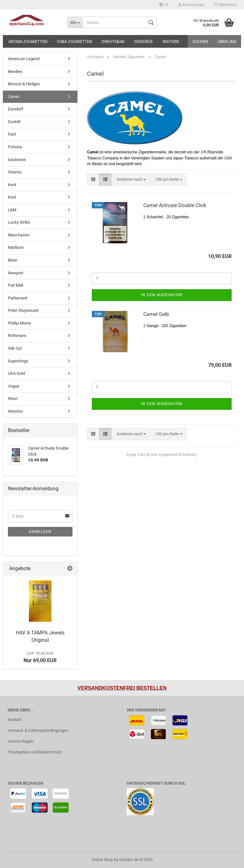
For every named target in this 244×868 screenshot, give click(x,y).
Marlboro (16, 247)
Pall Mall (16, 285)
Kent (12, 185)
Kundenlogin (191, 5)
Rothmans (17, 336)
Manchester (19, 235)
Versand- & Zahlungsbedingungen (38, 730)
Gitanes (15, 172)
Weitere (171, 42)
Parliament (18, 298)
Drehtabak (113, 42)
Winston (15, 411)
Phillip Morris (20, 323)
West (13, 399)
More (13, 260)
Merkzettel (225, 5)
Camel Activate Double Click (175, 205)
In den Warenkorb (162, 295)
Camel (14, 97)
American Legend (24, 59)
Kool (12, 197)
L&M (12, 210)
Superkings (18, 361)
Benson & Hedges (24, 84)
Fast (12, 134)
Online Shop (102, 860)
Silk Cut (15, 348)
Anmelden (40, 532)
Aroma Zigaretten (28, 42)
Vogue (14, 386)
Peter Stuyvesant (23, 310)
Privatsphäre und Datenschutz (35, 752)
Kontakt (15, 720)
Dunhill (14, 122)
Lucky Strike (19, 222)
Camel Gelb (156, 314)
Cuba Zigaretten (75, 42)
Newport (16, 273)
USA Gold (16, 373)
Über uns (227, 42)
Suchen (200, 42)
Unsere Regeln (21, 741)
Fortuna (15, 147)
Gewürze (143, 42)
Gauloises (17, 160)
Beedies (15, 71)
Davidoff (16, 109)
